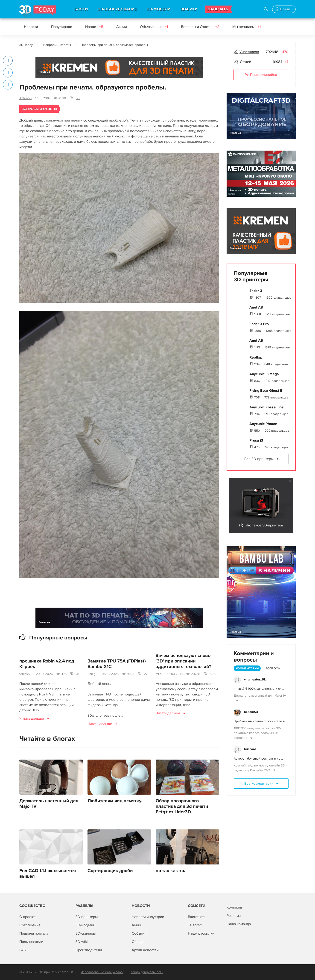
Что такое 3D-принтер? (264, 525)
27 (146, 674)
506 (213, 674)
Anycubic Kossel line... (268, 407)
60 (78, 98)
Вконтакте (196, 917)
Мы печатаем (246, 27)
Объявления (154, 27)
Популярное (62, 27)
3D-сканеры (86, 933)
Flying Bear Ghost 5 (266, 391)
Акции (122, 27)
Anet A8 (256, 307)
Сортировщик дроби (110, 871)
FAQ (23, 950)
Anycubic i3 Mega (264, 374)
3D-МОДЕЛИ (159, 9)
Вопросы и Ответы (200, 27)
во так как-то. (170, 871)
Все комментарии (259, 784)
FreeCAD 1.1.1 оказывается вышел (48, 874)
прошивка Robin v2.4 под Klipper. (47, 664)
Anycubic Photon (263, 424)
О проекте (28, 917)
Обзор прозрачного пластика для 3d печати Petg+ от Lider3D (182, 807)
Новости (31, 27)
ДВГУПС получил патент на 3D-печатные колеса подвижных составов (257, 733)
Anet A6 (256, 341)
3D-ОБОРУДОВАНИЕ (117, 9)
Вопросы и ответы (57, 45)
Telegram (195, 925)
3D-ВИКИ (189, 9)
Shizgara (93, 674)
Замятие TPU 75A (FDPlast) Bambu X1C (117, 664)
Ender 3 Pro (259, 324)
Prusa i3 (256, 440)
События (139, 933)
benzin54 (251, 712)
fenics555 (26, 674)
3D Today (26, 45)
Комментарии (247, 668)
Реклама (44, 72)
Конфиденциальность (147, 972)
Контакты (234, 907)
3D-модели (85, 925)
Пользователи (31, 942)
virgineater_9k (255, 679)
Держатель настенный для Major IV (49, 804)
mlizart (160, 674)
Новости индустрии (148, 917)
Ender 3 (256, 291)
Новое (94, 27)
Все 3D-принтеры (259, 459)
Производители (89, 950)
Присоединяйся (261, 75)
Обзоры (138, 942)
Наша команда (239, 924)
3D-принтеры (87, 917)
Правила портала (34, 933)
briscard (250, 749)
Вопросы (273, 668)
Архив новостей (145, 950)
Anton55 (25, 98)
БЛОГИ (81, 9)
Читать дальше (32, 719)
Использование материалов (102, 972)
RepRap (256, 357)
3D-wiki (82, 942)
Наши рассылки (201, 933)
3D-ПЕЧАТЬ (218, 9)
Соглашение (30, 925)
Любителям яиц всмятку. (115, 801)
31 (78, 674)
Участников (249, 52)
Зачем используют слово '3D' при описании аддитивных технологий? (183, 661)
